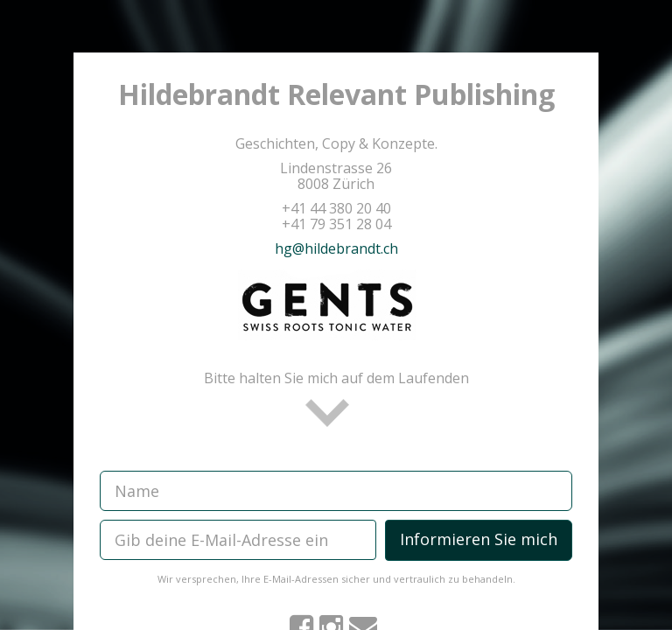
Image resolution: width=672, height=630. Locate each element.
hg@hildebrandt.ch (336, 248)
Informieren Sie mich (479, 539)
